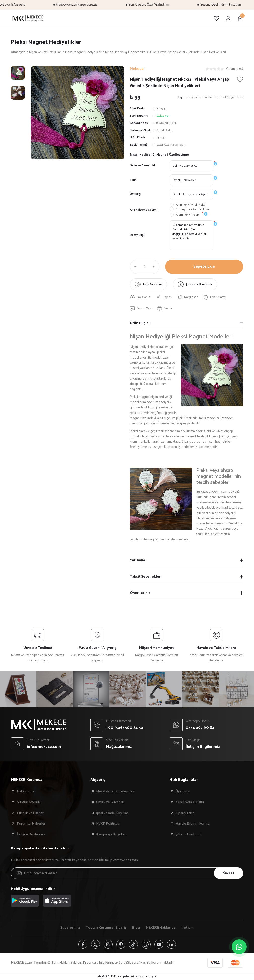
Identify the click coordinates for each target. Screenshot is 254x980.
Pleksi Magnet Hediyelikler (46, 42)
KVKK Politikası (108, 824)
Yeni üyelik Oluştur (190, 802)
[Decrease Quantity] (134, 267)
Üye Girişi (183, 791)
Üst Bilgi (136, 194)
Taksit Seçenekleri (146, 577)
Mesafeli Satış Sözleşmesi (115, 791)
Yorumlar (138, 560)
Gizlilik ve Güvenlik (110, 802)
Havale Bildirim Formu (193, 824)
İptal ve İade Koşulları (112, 813)
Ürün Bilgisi (140, 323)
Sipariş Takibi (186, 813)
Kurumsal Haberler (31, 824)
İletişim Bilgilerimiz (31, 834)
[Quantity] (145, 267)
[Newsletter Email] (127, 873)
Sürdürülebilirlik (29, 802)
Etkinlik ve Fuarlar (30, 813)
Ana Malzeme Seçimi (144, 210)
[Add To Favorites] (240, 79)
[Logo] (28, 18)
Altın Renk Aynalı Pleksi (191, 205)
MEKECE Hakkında (161, 928)
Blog (136, 928)
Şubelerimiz (70, 928)
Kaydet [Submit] (228, 873)
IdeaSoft (103, 976)
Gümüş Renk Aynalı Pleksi (192, 209)
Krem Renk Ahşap (187, 215)
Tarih (133, 180)
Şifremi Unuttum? (189, 834)
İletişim (188, 928)
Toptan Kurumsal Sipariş (106, 928)
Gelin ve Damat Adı (143, 166)
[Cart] (240, 18)
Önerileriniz (140, 593)
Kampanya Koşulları (111, 834)
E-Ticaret (117, 976)
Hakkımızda (26, 791)
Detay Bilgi (137, 235)
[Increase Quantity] (155, 267)
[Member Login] (228, 18)
